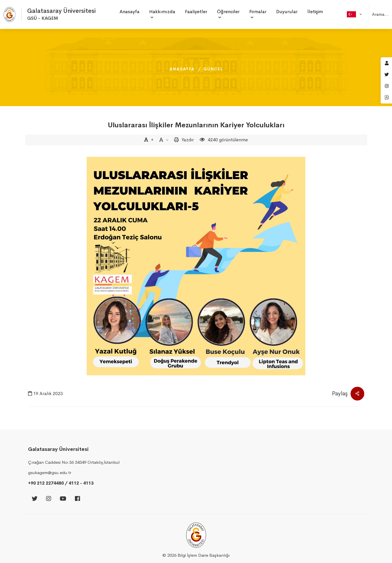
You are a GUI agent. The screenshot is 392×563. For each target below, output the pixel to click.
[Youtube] (63, 499)
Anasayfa (182, 69)
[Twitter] (35, 499)
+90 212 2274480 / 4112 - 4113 (61, 483)
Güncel (213, 69)
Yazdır (188, 140)
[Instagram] (49, 499)
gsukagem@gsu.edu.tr (50, 472)
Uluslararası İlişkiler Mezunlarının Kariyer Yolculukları (196, 125)
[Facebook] (77, 499)
